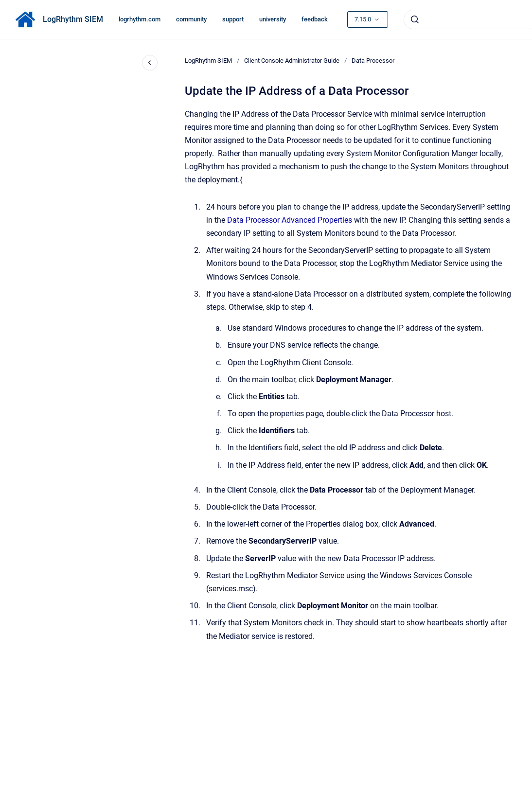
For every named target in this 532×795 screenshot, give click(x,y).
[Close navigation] (150, 63)
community (191, 19)
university (273, 19)
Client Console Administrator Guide (292, 61)
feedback (315, 19)
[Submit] (415, 19)
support (233, 19)
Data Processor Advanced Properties (290, 220)
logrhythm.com (140, 19)
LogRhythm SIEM (73, 19)
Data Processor (373, 61)
